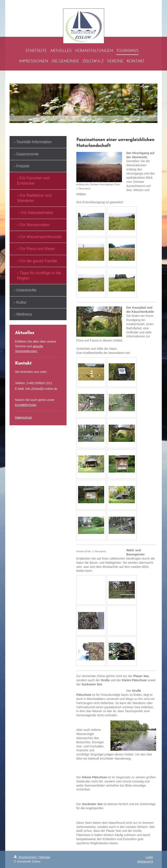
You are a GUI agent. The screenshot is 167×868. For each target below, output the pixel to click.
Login (149, 857)
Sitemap (44, 857)
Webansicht (145, 861)
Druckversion (26, 857)
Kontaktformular (26, 405)
